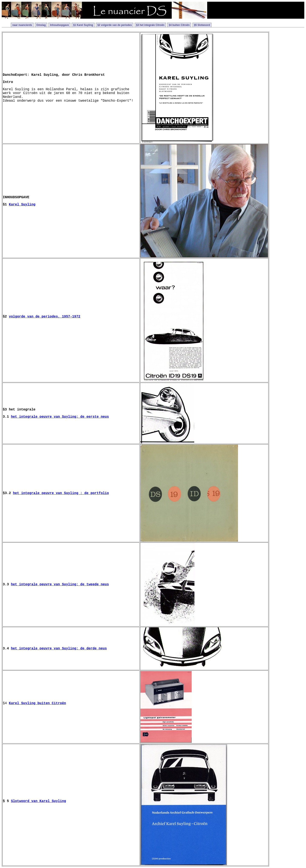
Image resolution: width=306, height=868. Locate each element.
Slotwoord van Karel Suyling (38, 801)
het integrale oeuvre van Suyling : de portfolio (61, 493)
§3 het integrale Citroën (150, 25)
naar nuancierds (22, 25)
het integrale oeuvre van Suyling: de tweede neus (60, 584)
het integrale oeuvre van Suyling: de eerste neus (60, 417)
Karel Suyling (22, 205)
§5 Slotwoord (202, 25)
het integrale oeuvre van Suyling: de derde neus (59, 649)
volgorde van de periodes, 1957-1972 (45, 317)
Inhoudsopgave (59, 25)
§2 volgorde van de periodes (115, 25)
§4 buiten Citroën (179, 25)
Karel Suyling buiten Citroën (38, 703)
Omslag (41, 25)
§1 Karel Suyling (83, 25)
